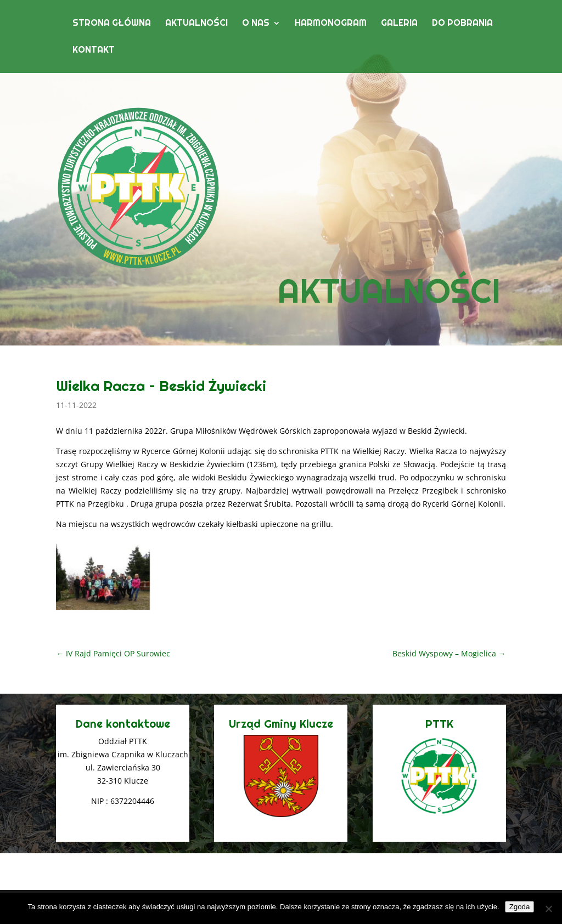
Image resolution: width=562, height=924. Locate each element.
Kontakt (94, 51)
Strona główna (112, 24)
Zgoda (520, 907)
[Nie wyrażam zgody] (548, 909)
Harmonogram (331, 24)
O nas (256, 24)
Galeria (399, 24)
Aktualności (196, 24)
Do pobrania (462, 24)
